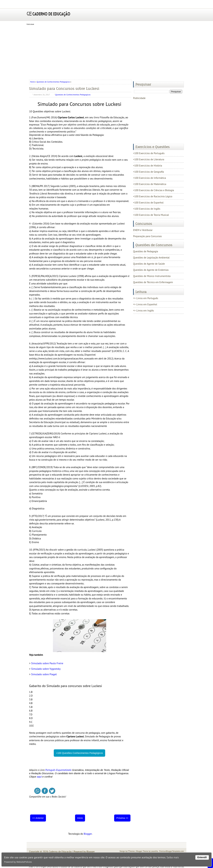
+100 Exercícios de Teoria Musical (151, 215)
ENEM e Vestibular (143, 230)
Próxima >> (122, 818)
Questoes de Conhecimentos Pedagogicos (53, 82)
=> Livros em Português (146, 298)
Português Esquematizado (58, 770)
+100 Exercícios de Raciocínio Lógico (153, 196)
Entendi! (202, 857)
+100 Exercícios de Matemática (150, 184)
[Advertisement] (106, 51)
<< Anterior (38, 818)
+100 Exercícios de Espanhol (148, 203)
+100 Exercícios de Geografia (149, 172)
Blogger (88, 834)
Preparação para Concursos (147, 236)
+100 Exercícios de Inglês (147, 209)
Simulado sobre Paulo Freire (47, 663)
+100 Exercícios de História (148, 166)
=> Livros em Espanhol (145, 304)
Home (33, 82)
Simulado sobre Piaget (44, 674)
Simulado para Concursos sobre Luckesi (64, 89)
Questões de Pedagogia (146, 251)
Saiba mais (173, 857)
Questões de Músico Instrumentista (152, 276)
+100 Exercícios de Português (149, 153)
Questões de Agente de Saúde (149, 264)
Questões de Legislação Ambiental (151, 258)
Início (80, 818)
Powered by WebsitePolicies (18, 862)
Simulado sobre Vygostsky (46, 669)
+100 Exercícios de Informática (150, 178)
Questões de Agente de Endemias (151, 270)
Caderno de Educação (60, 852)
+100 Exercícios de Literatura (149, 159)
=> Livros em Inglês (143, 311)
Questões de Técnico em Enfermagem (153, 282)
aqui (39, 777)
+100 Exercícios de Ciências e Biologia (154, 190)
